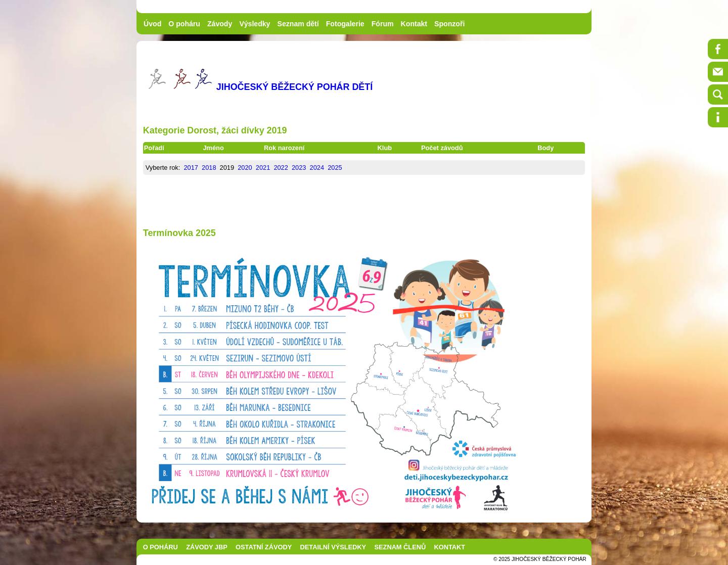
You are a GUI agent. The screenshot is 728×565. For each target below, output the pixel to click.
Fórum (383, 24)
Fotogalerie (345, 24)
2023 (299, 168)
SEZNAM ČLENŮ (400, 547)
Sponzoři (449, 24)
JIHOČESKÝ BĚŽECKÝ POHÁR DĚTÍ (294, 87)
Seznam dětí (298, 24)
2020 (245, 168)
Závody (220, 24)
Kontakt (414, 24)
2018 (209, 168)
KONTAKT (450, 547)
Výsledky (255, 24)
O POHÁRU (161, 547)
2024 (317, 168)
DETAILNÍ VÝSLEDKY (333, 547)
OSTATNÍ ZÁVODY (264, 547)
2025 (335, 168)
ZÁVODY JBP (207, 547)
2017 (191, 168)
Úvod (152, 24)
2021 (263, 168)
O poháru (184, 24)
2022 (281, 168)
